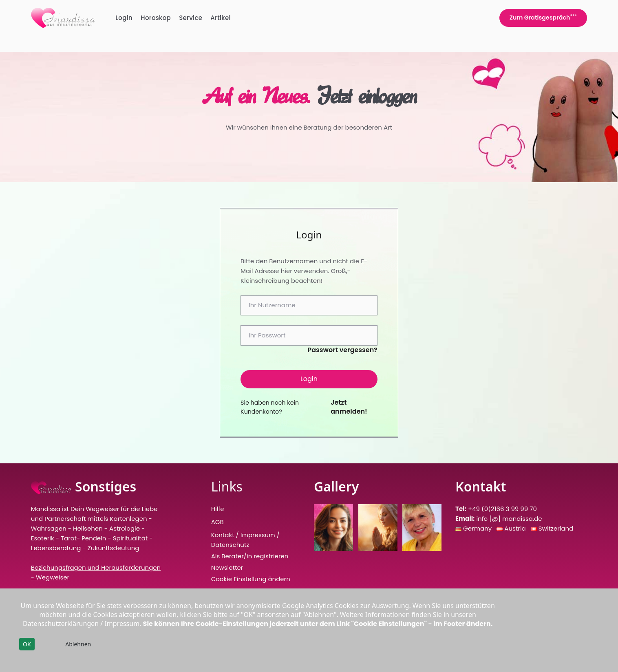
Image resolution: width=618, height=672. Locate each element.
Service (191, 18)
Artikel (221, 18)
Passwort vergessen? (343, 350)
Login (124, 18)
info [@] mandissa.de (509, 519)
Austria (516, 528)
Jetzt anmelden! (349, 407)
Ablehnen (78, 644)
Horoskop (156, 18)
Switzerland (556, 528)
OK (27, 644)
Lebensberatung (56, 548)
